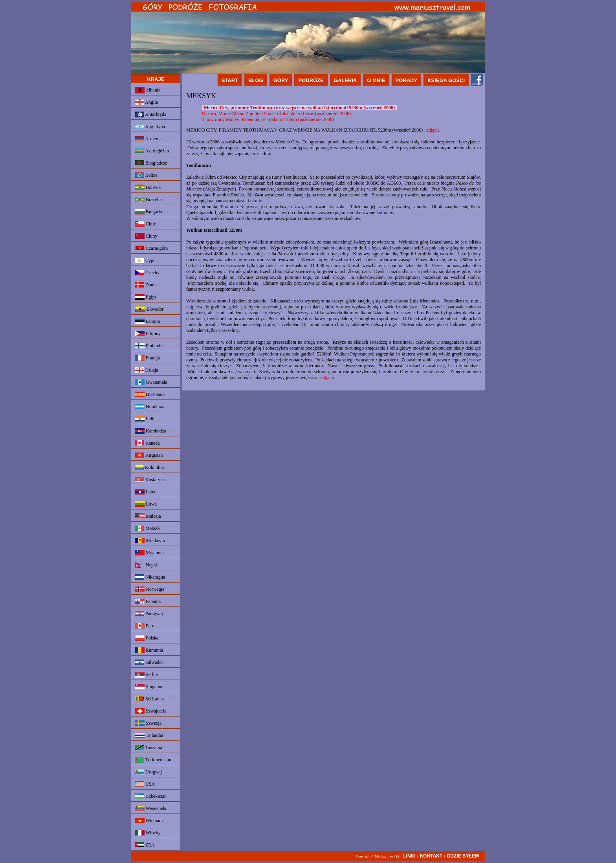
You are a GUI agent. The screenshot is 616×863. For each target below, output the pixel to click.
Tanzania (149, 748)
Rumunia (149, 650)
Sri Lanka (149, 699)
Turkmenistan (153, 760)
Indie (145, 419)
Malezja (148, 516)
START (230, 80)
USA (145, 784)
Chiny (146, 236)
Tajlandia (149, 735)
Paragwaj (149, 614)
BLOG (256, 80)
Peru (145, 626)
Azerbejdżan (152, 151)
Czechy (147, 273)
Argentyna (150, 126)
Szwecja (148, 723)
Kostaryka (150, 480)
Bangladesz (151, 163)
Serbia (147, 675)
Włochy (148, 833)
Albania (148, 90)
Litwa (146, 504)
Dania (146, 285)
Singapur (149, 687)
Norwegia (150, 589)
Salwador (149, 662)
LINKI (409, 856)
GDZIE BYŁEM (463, 856)
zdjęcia (433, 130)
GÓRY (281, 80)
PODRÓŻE (311, 80)
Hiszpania (150, 394)
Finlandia (149, 346)
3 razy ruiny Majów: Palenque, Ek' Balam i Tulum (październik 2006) (268, 119)
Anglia (147, 102)
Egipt (146, 297)
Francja (148, 358)
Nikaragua (150, 577)
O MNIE (376, 80)
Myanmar (150, 553)
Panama (148, 601)
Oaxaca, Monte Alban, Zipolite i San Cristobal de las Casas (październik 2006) (276, 114)
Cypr (145, 260)
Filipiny (148, 333)
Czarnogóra (151, 248)
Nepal (146, 565)
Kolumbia (149, 467)
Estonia (148, 321)
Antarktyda (151, 115)
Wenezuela (151, 808)
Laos (145, 492)
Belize (146, 175)
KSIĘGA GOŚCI (446, 80)
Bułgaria (148, 212)
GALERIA (346, 80)
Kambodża (151, 431)
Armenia (148, 139)
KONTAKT (431, 856)
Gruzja (147, 370)
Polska (147, 638)
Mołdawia (150, 541)
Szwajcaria (151, 711)
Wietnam (149, 821)
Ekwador (149, 309)
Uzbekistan (151, 796)
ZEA (145, 845)
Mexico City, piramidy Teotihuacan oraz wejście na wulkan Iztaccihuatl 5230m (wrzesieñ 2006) (299, 108)
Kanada (148, 443)
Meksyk (148, 528)
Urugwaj (148, 772)
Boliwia (148, 187)
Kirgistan (149, 455)
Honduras (150, 407)
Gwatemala (151, 382)
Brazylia (148, 200)
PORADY (407, 80)
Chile (146, 224)
